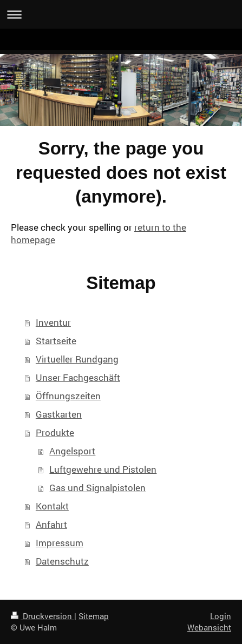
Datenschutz (62, 561)
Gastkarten (59, 414)
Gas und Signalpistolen (97, 488)
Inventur (53, 322)
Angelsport (72, 451)
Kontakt (52, 506)
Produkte (55, 432)
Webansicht (209, 627)
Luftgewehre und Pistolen (103, 469)
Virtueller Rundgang (77, 359)
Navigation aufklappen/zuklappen (121, 14)
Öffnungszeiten (68, 396)
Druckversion (42, 616)
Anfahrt (51, 524)
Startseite (56, 341)
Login (221, 616)
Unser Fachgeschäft (78, 377)
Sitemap (94, 616)
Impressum (60, 543)
